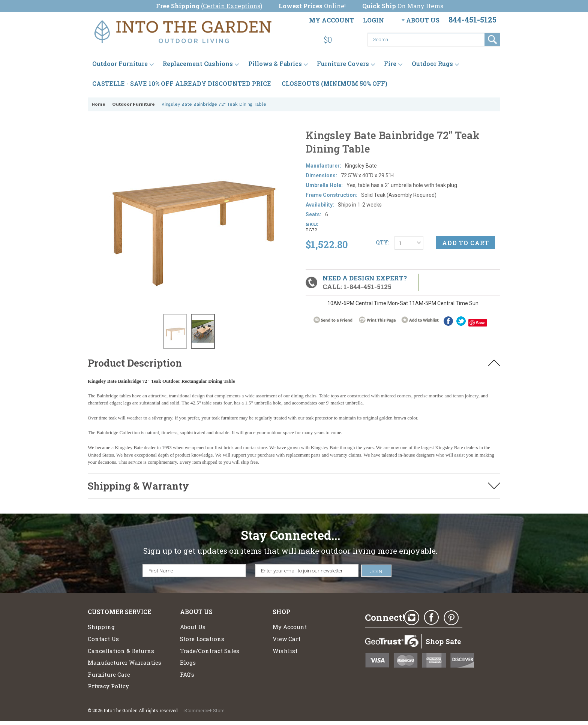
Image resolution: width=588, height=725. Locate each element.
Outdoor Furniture (120, 64)
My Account (331, 20)
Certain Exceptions (232, 6)
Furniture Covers (343, 64)
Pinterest (451, 618)
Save (481, 323)
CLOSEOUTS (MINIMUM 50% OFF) (334, 83)
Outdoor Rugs (432, 64)
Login (373, 20)
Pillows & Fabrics (275, 64)
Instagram (411, 618)
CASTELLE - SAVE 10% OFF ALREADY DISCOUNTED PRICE (182, 83)
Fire (390, 64)
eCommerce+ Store (204, 710)
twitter (461, 321)
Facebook (448, 321)
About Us (423, 20)
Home (98, 104)
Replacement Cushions (198, 64)
